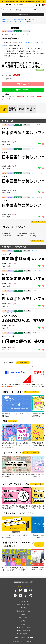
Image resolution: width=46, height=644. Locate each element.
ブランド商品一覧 (37, 241)
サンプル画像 (4, 109)
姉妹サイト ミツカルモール (23, 627)
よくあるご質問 (23, 618)
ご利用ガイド (23, 614)
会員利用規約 (23, 608)
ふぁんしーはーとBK (8, 336)
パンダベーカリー (7, 254)
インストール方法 (31, 109)
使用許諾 (21, 109)
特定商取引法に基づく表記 (23, 611)
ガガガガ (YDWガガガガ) (10, 316)
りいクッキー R (7, 274)
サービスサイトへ (38, 544)
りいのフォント (37, 271)
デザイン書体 (20, 20)
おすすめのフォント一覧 (30, 453)
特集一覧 (11, 421)
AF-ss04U (29, 43)
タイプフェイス (11, 20)
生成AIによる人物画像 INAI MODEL (23, 637)
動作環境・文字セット (13, 109)
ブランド (9, 22)
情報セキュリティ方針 (23, 605)
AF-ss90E (37, 43)
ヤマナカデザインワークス (9, 313)
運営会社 (23, 624)
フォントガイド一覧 (31, 392)
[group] (16, 377)
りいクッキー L (6, 294)
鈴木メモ (34, 251)
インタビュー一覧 (36, 484)
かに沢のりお (36, 333)
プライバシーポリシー (23, 601)
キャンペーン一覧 (22, 363)
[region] (23, 135)
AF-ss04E (21, 43)
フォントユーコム (18, 22)
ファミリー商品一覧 (38, 222)
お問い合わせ (23, 621)
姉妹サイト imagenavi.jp (23, 631)
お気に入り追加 (23, 84)
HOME (3, 20)
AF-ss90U (5, 201)
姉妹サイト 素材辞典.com (23, 634)
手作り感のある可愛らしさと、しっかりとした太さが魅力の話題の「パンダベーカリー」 (25, 2)
